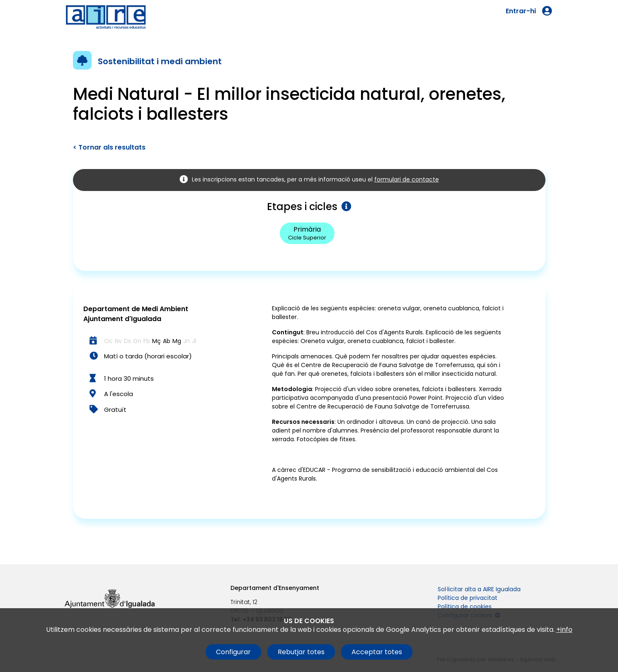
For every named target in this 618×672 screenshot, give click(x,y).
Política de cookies (465, 607)
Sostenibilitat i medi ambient (160, 61)
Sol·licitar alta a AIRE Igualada (479, 589)
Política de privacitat (468, 598)
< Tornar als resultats (109, 147)
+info (564, 630)
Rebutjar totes (301, 652)
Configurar (233, 652)
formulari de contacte (407, 179)
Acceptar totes (377, 652)
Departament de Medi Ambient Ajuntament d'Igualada (136, 314)
